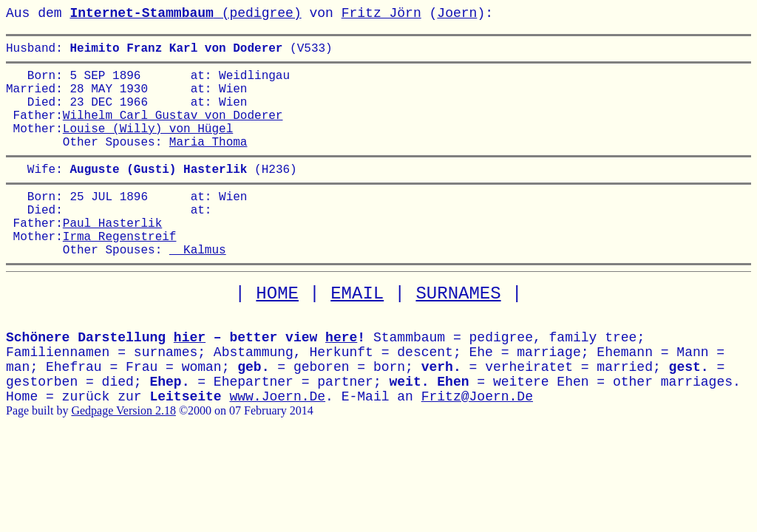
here (341, 376)
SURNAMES (458, 332)
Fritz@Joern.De (477, 435)
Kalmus (198, 287)
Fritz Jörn (381, 13)
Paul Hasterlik (112, 255)
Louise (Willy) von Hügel (148, 146)
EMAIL (357, 332)
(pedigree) (185, 13)
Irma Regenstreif (120, 271)
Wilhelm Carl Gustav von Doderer (173, 129)
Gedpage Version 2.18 (123, 449)
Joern (457, 13)
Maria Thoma (208, 162)
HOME (277, 332)
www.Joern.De (277, 435)
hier (190, 376)
